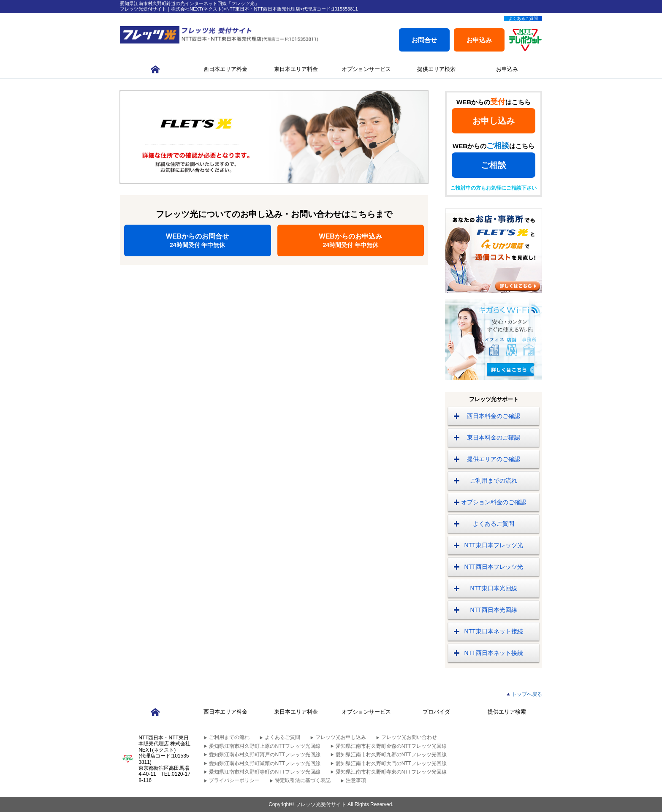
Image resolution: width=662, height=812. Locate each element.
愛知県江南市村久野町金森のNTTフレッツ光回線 (391, 746)
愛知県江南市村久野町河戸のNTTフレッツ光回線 (265, 755)
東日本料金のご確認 (494, 437)
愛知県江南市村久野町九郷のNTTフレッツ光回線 (391, 755)
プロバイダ (436, 712)
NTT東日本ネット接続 (493, 631)
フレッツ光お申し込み (341, 737)
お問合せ (424, 40)
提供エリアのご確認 (494, 459)
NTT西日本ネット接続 (493, 653)
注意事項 (356, 780)
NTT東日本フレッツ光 (493, 545)
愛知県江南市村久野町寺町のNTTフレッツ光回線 (265, 772)
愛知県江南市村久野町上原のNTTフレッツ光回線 (265, 746)
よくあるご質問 (523, 18)
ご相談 (494, 165)
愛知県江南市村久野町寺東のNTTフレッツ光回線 (391, 772)
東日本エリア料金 (296, 69)
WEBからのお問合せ (198, 240)
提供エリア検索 (436, 69)
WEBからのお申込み (351, 240)
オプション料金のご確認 (494, 502)
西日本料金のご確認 (494, 416)
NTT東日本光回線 (493, 588)
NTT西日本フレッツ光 (493, 567)
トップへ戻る (527, 694)
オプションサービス (366, 69)
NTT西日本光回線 (493, 610)
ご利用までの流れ (494, 481)
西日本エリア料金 (225, 69)
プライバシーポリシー (234, 780)
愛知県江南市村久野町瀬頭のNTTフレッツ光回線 (265, 763)
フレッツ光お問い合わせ (409, 737)
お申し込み (494, 121)
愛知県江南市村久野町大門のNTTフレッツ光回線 (391, 763)
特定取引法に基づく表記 (303, 780)
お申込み (479, 40)
